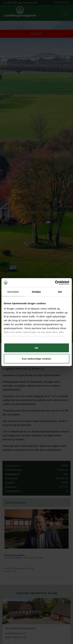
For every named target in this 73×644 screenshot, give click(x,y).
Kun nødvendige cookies (37, 358)
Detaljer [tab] (37, 292)
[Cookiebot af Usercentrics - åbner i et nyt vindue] (55, 283)
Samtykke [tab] (13, 292)
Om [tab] (60, 292)
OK (36, 348)
